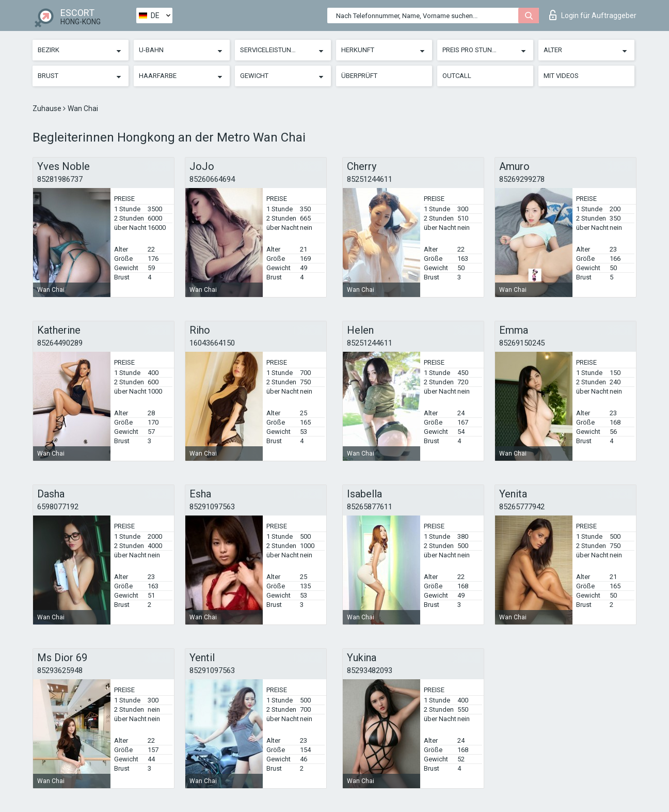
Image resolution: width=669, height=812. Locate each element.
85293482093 (370, 670)
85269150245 (522, 343)
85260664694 (212, 179)
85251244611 (370, 179)
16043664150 (212, 343)
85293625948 (60, 670)
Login (593, 15)
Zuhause (48, 108)
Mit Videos (561, 76)
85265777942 (522, 507)
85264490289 (60, 343)
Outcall (457, 76)
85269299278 (522, 179)
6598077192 (58, 507)
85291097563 (212, 507)
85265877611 (370, 507)
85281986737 (60, 179)
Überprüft (359, 76)
